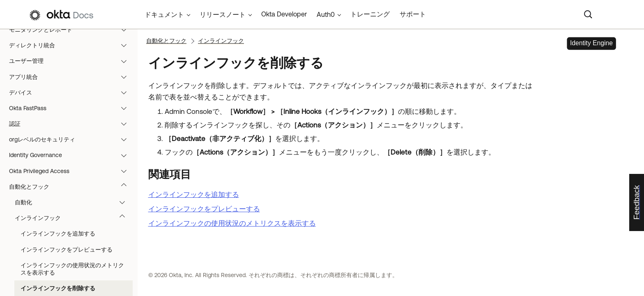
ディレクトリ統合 (72, 45)
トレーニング (370, 14)
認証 (72, 124)
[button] (126, 30)
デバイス (72, 92)
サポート (413, 14)
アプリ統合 (72, 77)
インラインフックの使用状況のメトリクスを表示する (72, 269)
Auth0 (326, 14)
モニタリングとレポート (72, 30)
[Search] (588, 14)
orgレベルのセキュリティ (72, 139)
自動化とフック (72, 187)
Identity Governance (72, 155)
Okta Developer (284, 14)
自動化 (74, 202)
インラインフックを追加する (58, 234)
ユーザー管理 (72, 61)
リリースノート (223, 14)
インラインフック (74, 218)
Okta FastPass (72, 108)
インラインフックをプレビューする (67, 250)
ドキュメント (164, 14)
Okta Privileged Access (72, 171)
